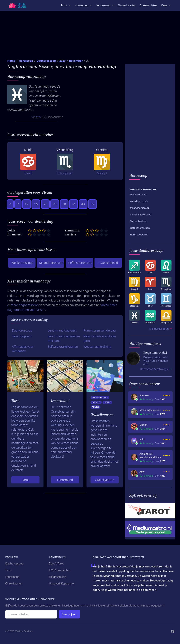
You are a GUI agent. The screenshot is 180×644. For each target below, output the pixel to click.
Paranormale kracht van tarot (100, 338)
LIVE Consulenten (60, 570)
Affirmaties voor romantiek (23, 349)
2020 (63, 61)
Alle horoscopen (161, 329)
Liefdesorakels (58, 577)
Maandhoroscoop (51, 263)
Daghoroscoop (46, 61)
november (76, 61)
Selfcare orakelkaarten (63, 347)
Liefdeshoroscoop (80, 263)
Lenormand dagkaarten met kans (64, 338)
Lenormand (65, 480)
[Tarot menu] (66, 5)
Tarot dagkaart (22, 336)
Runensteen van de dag (100, 330)
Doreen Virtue (148, 5)
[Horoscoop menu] (84, 5)
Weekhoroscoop (22, 263)
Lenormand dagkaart (62, 330)
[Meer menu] (166, 5)
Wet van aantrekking (97, 347)
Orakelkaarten (127, 5)
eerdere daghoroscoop (23, 305)
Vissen (36, 117)
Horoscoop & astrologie (156, 369)
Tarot (25, 480)
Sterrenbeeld (108, 263)
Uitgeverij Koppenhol (62, 583)
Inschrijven (69, 614)
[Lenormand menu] (105, 5)
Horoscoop (26, 61)
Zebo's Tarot (56, 563)
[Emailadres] (31, 614)
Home (11, 61)
